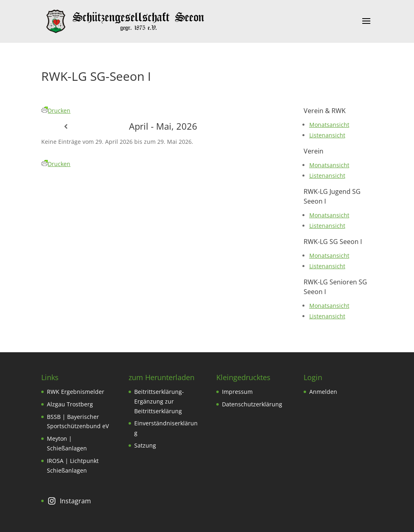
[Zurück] (66, 126)
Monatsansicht (329, 125)
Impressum (237, 392)
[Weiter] (261, 126)
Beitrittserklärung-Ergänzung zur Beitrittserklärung (159, 401)
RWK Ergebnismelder (76, 392)
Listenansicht (327, 135)
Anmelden (323, 392)
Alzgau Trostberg (70, 404)
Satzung (145, 445)
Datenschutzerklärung (252, 404)
